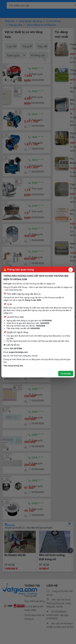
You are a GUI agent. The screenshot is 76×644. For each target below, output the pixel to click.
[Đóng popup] (71, 270)
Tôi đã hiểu (66, 373)
